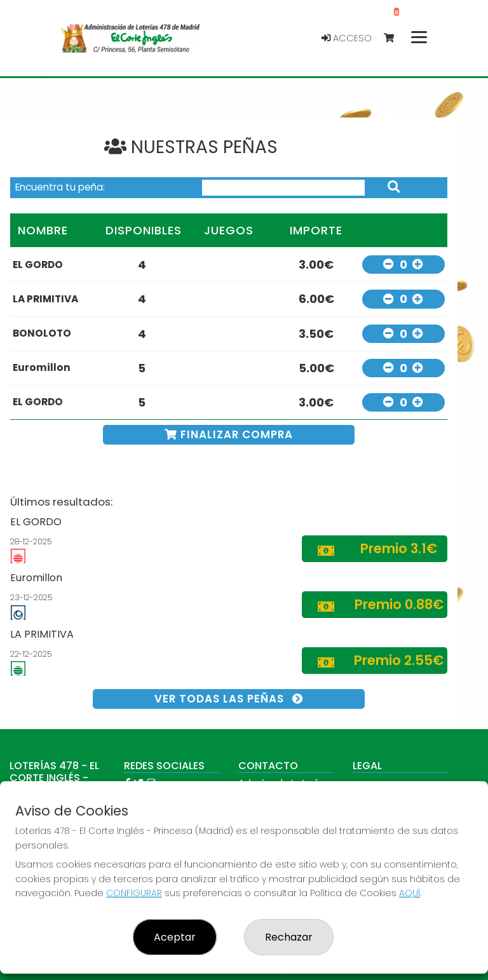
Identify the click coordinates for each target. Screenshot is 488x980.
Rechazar (289, 937)
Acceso (347, 38)
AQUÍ (410, 893)
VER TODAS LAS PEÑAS (229, 699)
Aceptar (175, 937)
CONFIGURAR (134, 893)
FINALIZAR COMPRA (229, 434)
